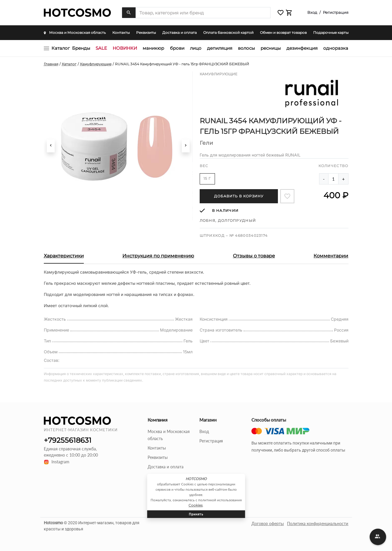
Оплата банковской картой (228, 33)
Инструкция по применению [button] (158, 256)
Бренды (81, 48)
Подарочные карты (331, 33)
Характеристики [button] (64, 256)
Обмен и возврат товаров (283, 33)
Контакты (121, 33)
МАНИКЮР (153, 48)
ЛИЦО (196, 48)
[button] (281, 13)
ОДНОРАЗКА (336, 48)
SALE (101, 48)
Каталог (61, 48)
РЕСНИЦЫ (271, 48)
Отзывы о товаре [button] (254, 256)
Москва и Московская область (75, 33)
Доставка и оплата (180, 33)
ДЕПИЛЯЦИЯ (220, 48)
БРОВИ (177, 48)
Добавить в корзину (239, 196)
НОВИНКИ (125, 48)
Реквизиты (146, 33)
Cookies (196, 505)
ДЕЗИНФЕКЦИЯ (302, 48)
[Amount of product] (333, 179)
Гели (207, 143)
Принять (196, 514)
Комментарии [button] (331, 256)
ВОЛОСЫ (246, 48)
